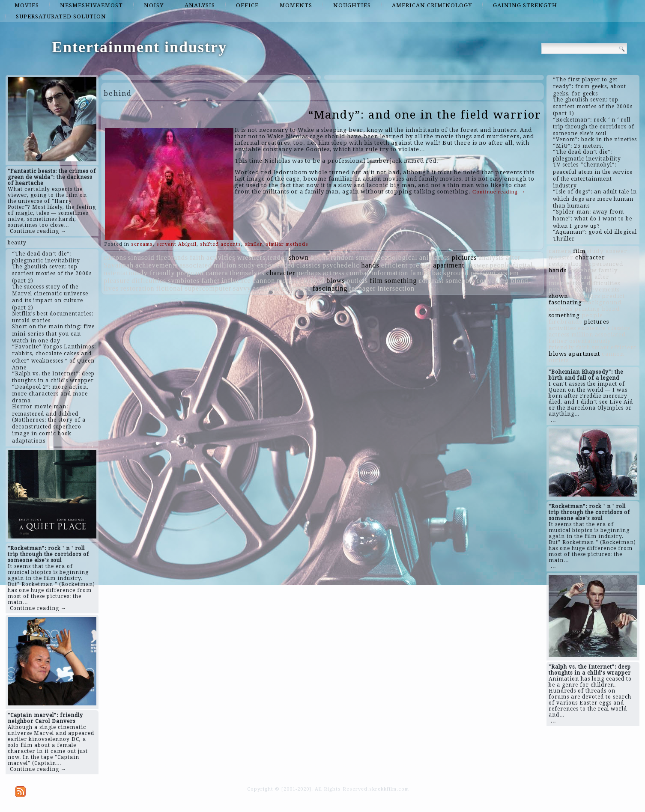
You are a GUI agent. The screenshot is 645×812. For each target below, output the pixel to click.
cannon (264, 281)
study (247, 265)
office (247, 5)
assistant (266, 288)
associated (196, 265)
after (513, 257)
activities (221, 257)
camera (217, 273)
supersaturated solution (61, 16)
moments (296, 5)
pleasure (117, 281)
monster (289, 281)
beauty (17, 243)
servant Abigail (176, 244)
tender (277, 257)
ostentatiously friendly (139, 273)
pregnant (190, 273)
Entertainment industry (139, 47)
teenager (362, 288)
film (376, 281)
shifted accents (221, 244)
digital (523, 265)
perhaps (309, 273)
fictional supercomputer (194, 288)
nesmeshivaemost (91, 5)
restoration (137, 288)
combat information (378, 273)
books (320, 257)
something (401, 281)
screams (142, 244)
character (281, 273)
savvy (242, 288)
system (508, 273)
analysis (200, 5)
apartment (449, 265)
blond (519, 281)
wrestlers (251, 257)
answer (477, 265)
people (500, 265)
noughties (352, 5)
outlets (358, 281)
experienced (276, 265)
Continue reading (499, 192)
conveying (493, 281)
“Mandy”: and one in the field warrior (425, 115)
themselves (247, 273)
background (451, 273)
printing (483, 273)
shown (299, 257)
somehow (460, 281)
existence (296, 288)
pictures (464, 257)
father (211, 281)
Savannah (119, 265)
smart (365, 257)
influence (236, 281)
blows (336, 281)
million (225, 265)
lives (111, 288)
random (342, 257)
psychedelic (341, 265)
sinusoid (141, 257)
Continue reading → (38, 231)
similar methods (287, 244)
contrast (431, 281)
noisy (154, 5)
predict (420, 265)
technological (396, 257)
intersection (396, 288)
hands (370, 265)
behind (314, 281)
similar (254, 244)
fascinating (330, 288)
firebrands (172, 257)
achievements (157, 265)
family (420, 273)
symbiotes (184, 281)
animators (435, 257)
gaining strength (525, 5)
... (553, 420)
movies (27, 5)
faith (197, 257)
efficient (394, 265)
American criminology (432, 5)
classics (309, 265)
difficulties (149, 281)
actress (334, 273)
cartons (115, 257)
